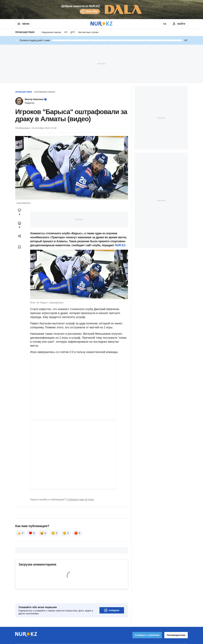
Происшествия (25, 32)
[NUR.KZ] (101, 24)
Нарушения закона (51, 32)
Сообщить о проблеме (147, 626)
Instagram (112, 601)
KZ (165, 24)
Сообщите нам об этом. (80, 500)
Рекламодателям (176, 626)
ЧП (66, 32)
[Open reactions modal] (20, 225)
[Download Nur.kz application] (101, 10)
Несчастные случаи (88, 32)
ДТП (73, 32)
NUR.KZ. (121, 245)
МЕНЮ (23, 24)
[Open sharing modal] (20, 236)
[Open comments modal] (20, 212)
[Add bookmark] (20, 247)
